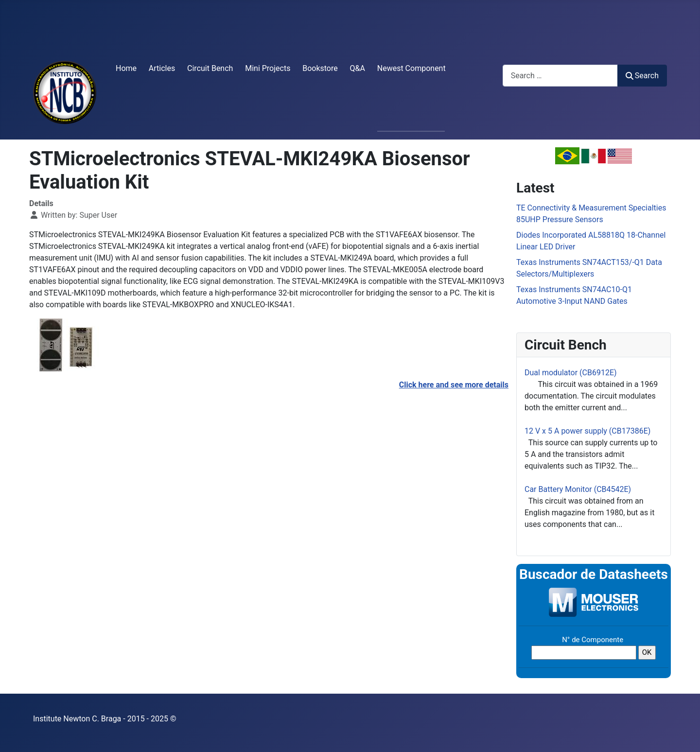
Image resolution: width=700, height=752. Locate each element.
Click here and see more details (454, 385)
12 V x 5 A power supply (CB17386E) (587, 431)
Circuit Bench (210, 68)
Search (642, 76)
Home (126, 68)
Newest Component (411, 68)
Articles (162, 68)
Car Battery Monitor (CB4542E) (578, 489)
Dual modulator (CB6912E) (571, 373)
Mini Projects (268, 68)
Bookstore (320, 68)
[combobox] (560, 76)
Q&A (358, 68)
